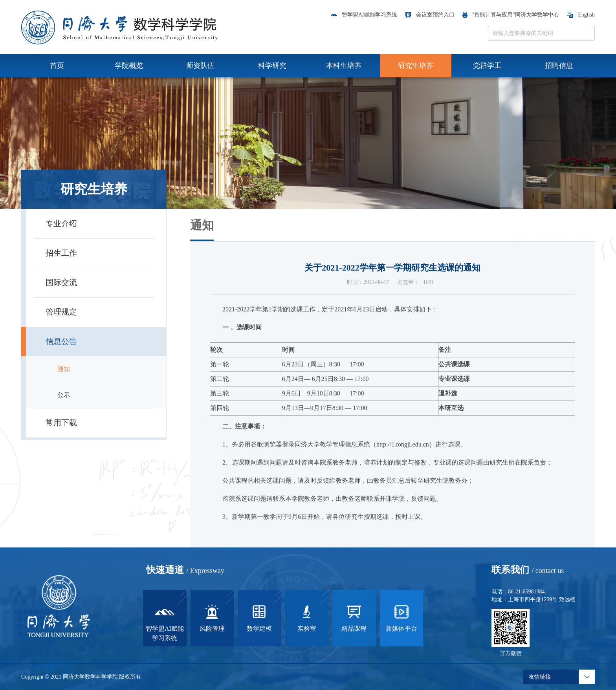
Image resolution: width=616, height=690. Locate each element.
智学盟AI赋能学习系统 (364, 15)
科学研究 (272, 66)
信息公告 (584, 228)
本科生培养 (344, 66)
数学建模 (259, 617)
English (581, 15)
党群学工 (487, 66)
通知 (64, 369)
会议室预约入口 (430, 15)
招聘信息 (559, 66)
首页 (57, 66)
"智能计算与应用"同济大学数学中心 (511, 15)
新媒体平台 (401, 617)
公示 (64, 395)
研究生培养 (416, 66)
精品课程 (354, 617)
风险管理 (212, 617)
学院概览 (129, 66)
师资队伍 (200, 66)
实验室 (307, 617)
